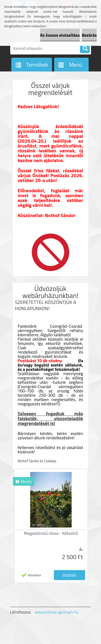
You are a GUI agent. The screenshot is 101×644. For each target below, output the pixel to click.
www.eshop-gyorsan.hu (57, 612)
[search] (85, 49)
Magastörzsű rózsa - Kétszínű (51, 533)
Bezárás (89, 35)
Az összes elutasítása (60, 35)
